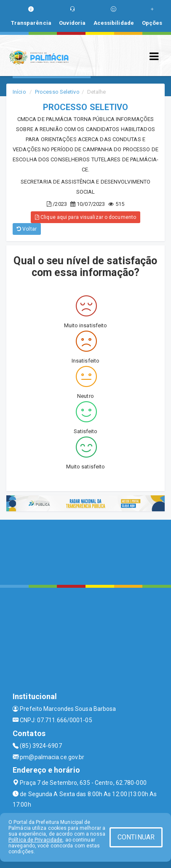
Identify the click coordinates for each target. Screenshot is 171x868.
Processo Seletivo (57, 92)
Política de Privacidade (35, 840)
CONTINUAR (136, 837)
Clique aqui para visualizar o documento (85, 217)
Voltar (27, 229)
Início (19, 92)
